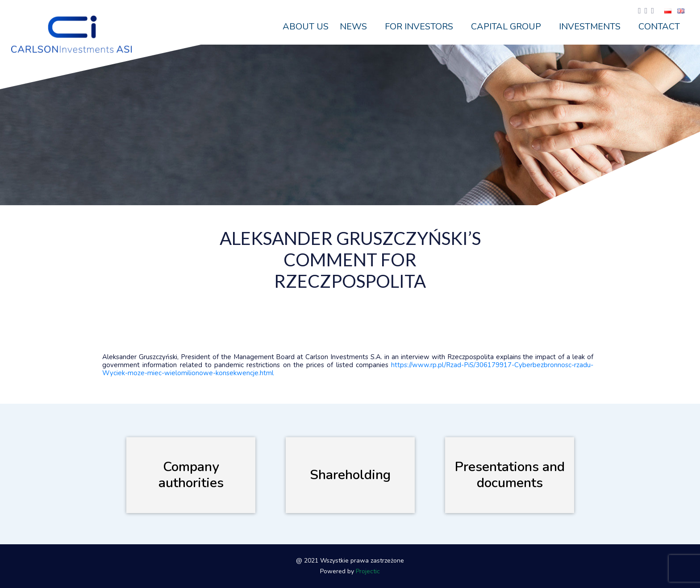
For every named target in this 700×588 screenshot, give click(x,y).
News (353, 27)
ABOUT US (306, 27)
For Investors (419, 27)
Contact (659, 27)
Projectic (368, 571)
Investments (590, 27)
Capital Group (506, 27)
